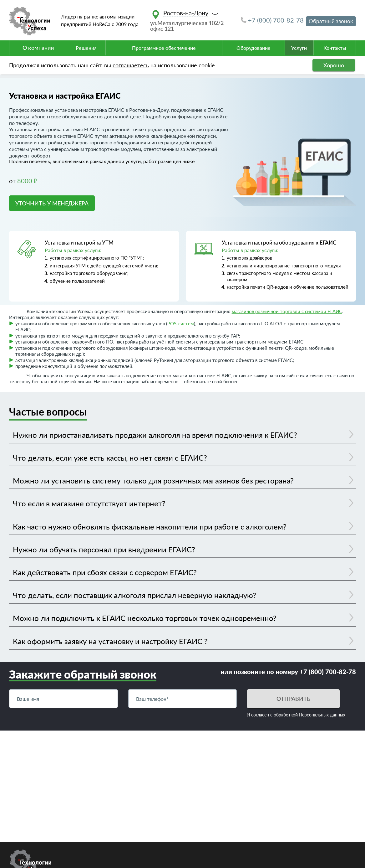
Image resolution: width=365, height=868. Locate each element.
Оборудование (253, 48)
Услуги (299, 48)
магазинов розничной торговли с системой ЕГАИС (287, 311)
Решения (86, 48)
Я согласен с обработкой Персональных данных (296, 715)
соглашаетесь (131, 65)
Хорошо (334, 65)
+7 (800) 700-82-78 (272, 20)
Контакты (335, 48)
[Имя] (63, 699)
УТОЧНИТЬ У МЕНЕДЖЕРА (52, 203)
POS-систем (181, 323)
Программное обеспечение (164, 48)
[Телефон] (182, 699)
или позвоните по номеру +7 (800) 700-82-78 (288, 672)
